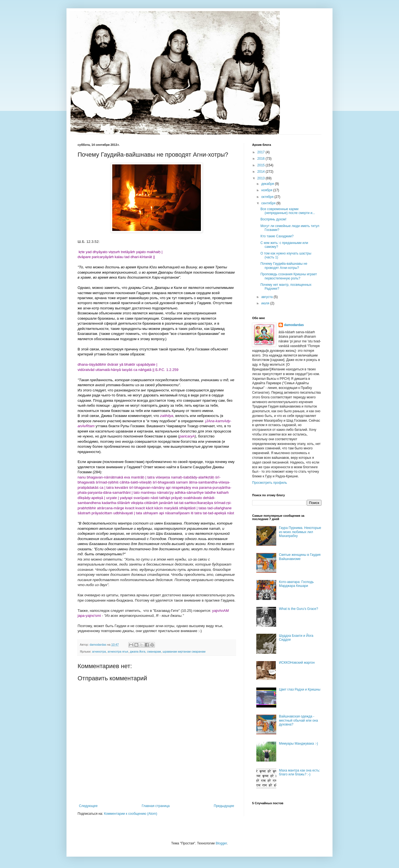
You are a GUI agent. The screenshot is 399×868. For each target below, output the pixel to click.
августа (268, 297)
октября (268, 197)
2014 (262, 172)
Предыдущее (224, 806)
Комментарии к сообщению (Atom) (131, 814)
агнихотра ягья (118, 651)
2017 (262, 152)
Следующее (88, 806)
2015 (262, 165)
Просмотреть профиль (270, 483)
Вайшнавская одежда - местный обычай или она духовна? (299, 720)
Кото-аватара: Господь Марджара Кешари (296, 584)
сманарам (154, 651)
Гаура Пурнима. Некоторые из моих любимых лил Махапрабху (300, 532)
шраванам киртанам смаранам (184, 651)
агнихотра (99, 651)
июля (266, 303)
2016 (262, 159)
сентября (269, 203)
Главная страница (156, 806)
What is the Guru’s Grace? (299, 609)
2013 (262, 178)
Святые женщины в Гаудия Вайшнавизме (300, 557)
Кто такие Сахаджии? (277, 236)
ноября (267, 190)
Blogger (221, 843)
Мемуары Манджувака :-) (299, 744)
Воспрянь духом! (273, 219)
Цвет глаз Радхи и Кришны (300, 689)
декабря (268, 184)
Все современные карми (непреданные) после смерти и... (288, 211)
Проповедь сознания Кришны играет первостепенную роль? (289, 276)
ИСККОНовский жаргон (297, 663)
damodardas (294, 325)
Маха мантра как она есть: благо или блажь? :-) (300, 772)
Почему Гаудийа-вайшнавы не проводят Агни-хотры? (284, 266)
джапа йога (137, 651)
